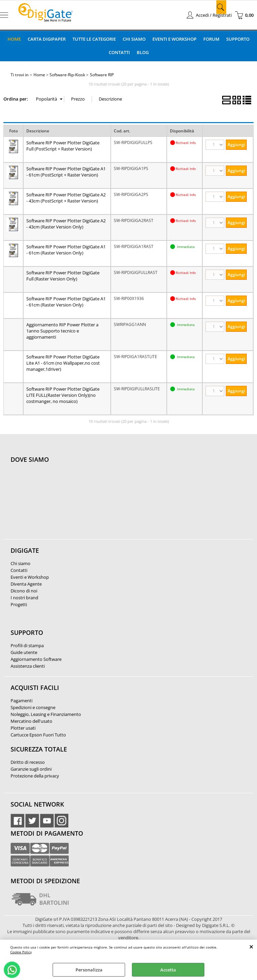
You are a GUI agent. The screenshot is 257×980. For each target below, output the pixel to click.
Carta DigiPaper (47, 39)
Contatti (119, 52)
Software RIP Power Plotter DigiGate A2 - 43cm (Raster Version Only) (66, 224)
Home (14, 39)
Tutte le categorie (94, 39)
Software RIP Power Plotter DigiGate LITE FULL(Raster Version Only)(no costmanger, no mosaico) (63, 395)
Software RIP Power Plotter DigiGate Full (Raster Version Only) (63, 276)
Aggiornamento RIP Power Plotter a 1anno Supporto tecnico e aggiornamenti (62, 331)
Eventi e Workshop (174, 39)
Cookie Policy (21, 952)
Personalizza (89, 970)
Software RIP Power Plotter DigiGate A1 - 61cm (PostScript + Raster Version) (66, 172)
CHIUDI (251, 946)
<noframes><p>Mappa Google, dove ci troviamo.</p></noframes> (62, 505)
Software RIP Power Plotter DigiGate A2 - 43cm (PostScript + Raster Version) (66, 198)
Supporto (238, 39)
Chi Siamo (134, 39)
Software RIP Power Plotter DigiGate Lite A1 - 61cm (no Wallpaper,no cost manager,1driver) (63, 363)
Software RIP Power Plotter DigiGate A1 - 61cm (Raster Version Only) (66, 250)
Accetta (168, 970)
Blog (143, 52)
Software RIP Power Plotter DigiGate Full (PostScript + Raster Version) (63, 146)
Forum (211, 39)
